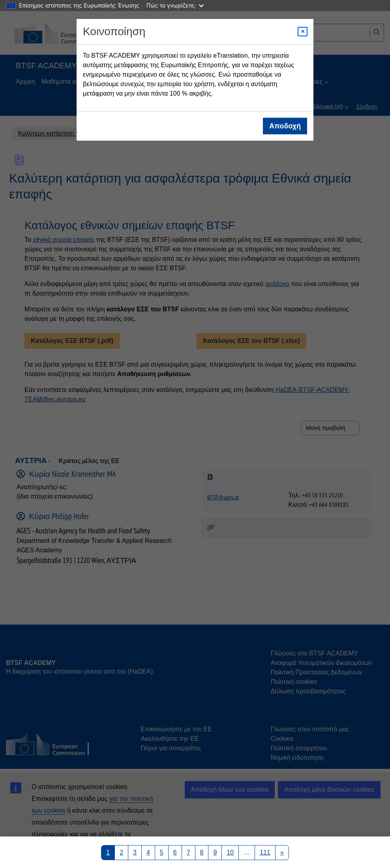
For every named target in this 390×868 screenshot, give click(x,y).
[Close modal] (303, 32)
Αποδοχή (285, 126)
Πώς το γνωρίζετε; (175, 5)
